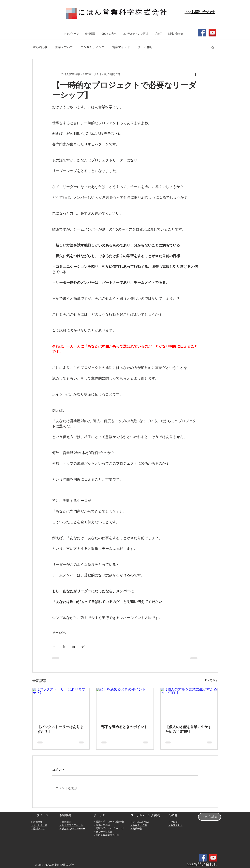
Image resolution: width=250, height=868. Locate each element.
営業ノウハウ (64, 47)
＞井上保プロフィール (71, 825)
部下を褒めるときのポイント (124, 727)
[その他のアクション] (196, 74)
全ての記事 (40, 47)
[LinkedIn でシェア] (73, 646)
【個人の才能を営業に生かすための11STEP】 (188, 730)
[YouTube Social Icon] (212, 33)
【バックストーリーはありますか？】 (60, 730)
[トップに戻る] (210, 817)
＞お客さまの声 (139, 825)
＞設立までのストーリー (72, 829)
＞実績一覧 (136, 829)
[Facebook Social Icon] (202, 33)
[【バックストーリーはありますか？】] (61, 704)
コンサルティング (93, 47)
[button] (213, 47)
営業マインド (121, 47)
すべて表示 (211, 681)
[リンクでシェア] (83, 646)
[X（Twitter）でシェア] (64, 646)
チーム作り (145, 47)
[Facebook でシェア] (54, 646)
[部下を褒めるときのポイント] (125, 704)
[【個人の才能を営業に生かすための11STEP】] (189, 704)
